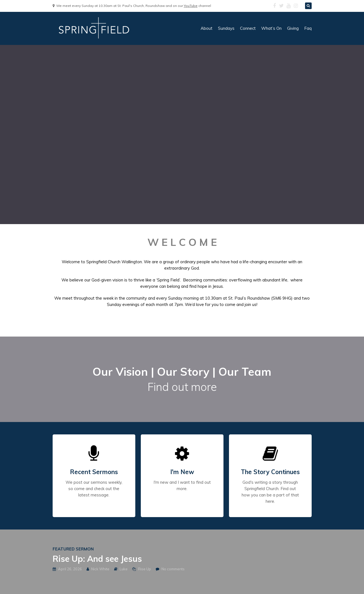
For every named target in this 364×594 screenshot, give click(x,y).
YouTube (191, 6)
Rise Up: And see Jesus (97, 559)
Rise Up (145, 569)
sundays (226, 28)
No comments (173, 569)
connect (248, 28)
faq (308, 28)
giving (293, 28)
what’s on (271, 28)
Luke (124, 569)
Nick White (100, 569)
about (207, 28)
